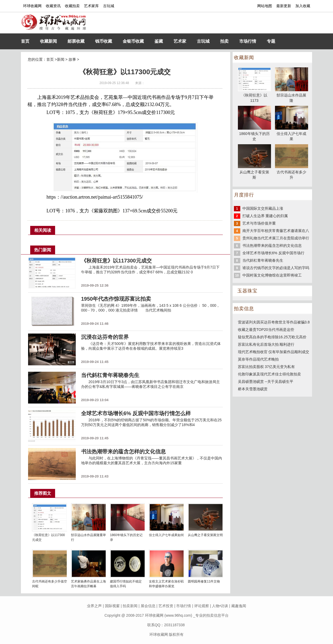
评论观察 (202, 606)
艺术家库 (91, 6)
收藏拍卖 (72, 6)
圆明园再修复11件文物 (204, 581)
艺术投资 (166, 606)
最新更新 (284, 6)
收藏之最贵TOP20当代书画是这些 (266, 330)
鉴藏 (159, 41)
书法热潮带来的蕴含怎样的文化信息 (272, 246)
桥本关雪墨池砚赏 (253, 389)
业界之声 (94, 606)
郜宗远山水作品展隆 (292, 95)
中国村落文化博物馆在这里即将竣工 (272, 275)
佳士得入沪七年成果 (292, 134)
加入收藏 (303, 6)
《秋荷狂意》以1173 (254, 95)
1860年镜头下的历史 (254, 134)
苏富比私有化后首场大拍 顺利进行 (266, 344)
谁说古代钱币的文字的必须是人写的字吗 (276, 268)
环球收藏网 (32, 6)
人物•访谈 (220, 606)
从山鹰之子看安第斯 (254, 172)
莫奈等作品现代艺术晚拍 (258, 359)
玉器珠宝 (247, 291)
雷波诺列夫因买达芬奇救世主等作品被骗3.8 (274, 322)
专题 (271, 41)
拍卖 (224, 41)
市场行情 (248, 41)
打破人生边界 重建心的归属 (265, 216)
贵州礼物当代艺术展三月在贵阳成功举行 (276, 238)
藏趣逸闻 (239, 606)
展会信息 (148, 606)
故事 (72, 59)
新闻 (61, 59)
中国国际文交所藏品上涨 (263, 208)
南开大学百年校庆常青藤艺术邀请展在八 (276, 231)
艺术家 (180, 41)
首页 (25, 41)
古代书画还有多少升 (292, 172)
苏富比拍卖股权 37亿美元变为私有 (266, 367)
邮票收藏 (76, 41)
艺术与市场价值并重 (259, 223)
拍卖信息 (244, 309)
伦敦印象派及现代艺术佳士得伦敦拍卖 (269, 374)
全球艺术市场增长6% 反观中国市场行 (273, 253)
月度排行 (244, 195)
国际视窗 (112, 606)
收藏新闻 (48, 41)
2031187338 (175, 625)
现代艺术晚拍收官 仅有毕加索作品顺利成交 (274, 352)
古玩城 (109, 6)
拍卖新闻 (130, 606)
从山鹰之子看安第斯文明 (205, 535)
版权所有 (176, 634)
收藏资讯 (53, 6)
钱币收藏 (104, 41)
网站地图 (265, 6)
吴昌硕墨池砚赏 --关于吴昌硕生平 (266, 382)
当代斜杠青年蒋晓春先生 (263, 260)
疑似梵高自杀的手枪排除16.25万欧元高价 (272, 337)
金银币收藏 (133, 41)
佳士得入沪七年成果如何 (166, 535)
